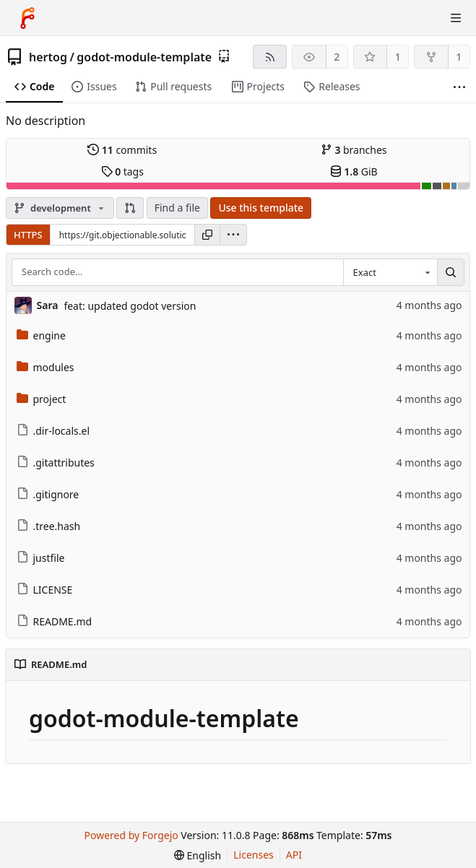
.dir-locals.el (53, 431)
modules (46, 367)
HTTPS (28, 235)
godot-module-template (144, 57)
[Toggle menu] (456, 18)
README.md (55, 621)
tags (122, 172)
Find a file (177, 208)
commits (122, 150)
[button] (130, 208)
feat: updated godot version (130, 306)
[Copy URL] (207, 235)
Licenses (254, 855)
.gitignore (48, 494)
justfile (41, 558)
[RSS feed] (270, 57)
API (294, 855)
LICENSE (45, 590)
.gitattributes (56, 463)
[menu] (233, 235)
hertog (48, 57)
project (42, 399)
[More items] (459, 87)
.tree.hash (49, 526)
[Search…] (451, 272)
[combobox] (390, 272)
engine (41, 335)
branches (354, 150)
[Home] (27, 18)
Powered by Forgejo (131, 835)
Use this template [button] (261, 208)
